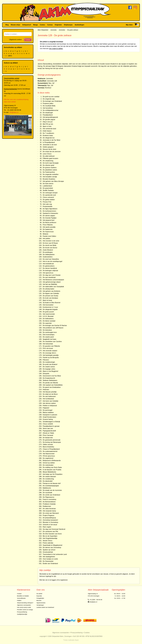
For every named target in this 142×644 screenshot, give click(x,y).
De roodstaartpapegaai (51, 486)
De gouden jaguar (49, 119)
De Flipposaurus (48, 497)
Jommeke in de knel (50, 145)
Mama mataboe (48, 412)
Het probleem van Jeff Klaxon (53, 328)
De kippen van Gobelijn (51, 293)
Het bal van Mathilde (50, 284)
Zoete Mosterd (48, 250)
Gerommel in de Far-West (52, 376)
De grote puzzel (48, 312)
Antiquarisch (27, 25)
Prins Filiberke (48, 225)
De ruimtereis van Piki (50, 531)
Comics (42, 25)
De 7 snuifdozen (48, 133)
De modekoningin (49, 362)
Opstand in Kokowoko (50, 213)
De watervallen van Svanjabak (53, 287)
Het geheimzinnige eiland (52, 282)
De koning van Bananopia (52, 442)
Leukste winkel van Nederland (45, 607)
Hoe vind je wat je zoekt (24, 607)
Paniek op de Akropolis (51, 357)
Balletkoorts (47, 488)
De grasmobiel (48, 188)
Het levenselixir (48, 305)
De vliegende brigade (50, 309)
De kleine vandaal (49, 321)
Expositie (39, 596)
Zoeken (28, 40)
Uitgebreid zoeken (15, 39)
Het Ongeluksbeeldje (50, 538)
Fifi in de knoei (48, 348)
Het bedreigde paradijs (51, 355)
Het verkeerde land (49, 129)
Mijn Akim (129, 25)
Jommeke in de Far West (51, 140)
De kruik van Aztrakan (50, 298)
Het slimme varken (49, 403)
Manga (36, 25)
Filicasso (46, 360)
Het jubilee (46, 238)
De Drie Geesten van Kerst (52, 534)
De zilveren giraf (48, 165)
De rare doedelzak (49, 277)
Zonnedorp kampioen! (50, 520)
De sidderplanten (49, 254)
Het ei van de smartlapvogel (52, 261)
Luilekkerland (47, 186)
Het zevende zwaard (50, 351)
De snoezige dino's (49, 353)
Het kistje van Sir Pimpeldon (53, 474)
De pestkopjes (48, 252)
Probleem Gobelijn (49, 504)
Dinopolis (46, 373)
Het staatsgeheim (49, 557)
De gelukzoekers (49, 266)
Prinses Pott (47, 202)
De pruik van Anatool (50, 364)
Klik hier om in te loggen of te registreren (54, 580)
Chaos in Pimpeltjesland (51, 449)
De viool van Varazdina (51, 259)
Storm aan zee (48, 428)
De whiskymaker (49, 289)
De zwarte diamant (49, 476)
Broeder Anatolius (49, 179)
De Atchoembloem (49, 502)
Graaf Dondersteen (49, 417)
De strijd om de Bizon (50, 394)
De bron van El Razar (50, 243)
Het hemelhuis (48, 108)
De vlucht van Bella (49, 245)
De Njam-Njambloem (50, 209)
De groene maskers (50, 168)
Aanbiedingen (79, 25)
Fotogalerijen (40, 598)
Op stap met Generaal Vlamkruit (54, 529)
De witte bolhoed (49, 156)
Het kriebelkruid (48, 264)
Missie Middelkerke (49, 472)
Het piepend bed (49, 220)
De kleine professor (50, 222)
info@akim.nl (14, 112)
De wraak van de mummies (52, 490)
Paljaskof (46, 408)
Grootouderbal (48, 552)
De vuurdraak (47, 493)
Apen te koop (47, 300)
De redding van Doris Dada (52, 467)
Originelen (58, 25)
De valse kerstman (49, 509)
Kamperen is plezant (50, 415)
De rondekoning (48, 479)
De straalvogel (48, 113)
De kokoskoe (47, 330)
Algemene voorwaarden (24, 605)
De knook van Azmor (50, 248)
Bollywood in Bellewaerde (52, 460)
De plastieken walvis (50, 170)
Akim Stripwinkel (43, 30)
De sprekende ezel (49, 195)
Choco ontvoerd (48, 197)
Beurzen (39, 601)
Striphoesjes (68, 25)
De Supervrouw (48, 232)
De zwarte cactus (49, 367)
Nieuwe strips (15, 25)
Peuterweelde (48, 206)
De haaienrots (48, 229)
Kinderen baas (48, 135)
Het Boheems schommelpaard (53, 280)
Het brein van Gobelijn (51, 401)
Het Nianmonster (49, 454)
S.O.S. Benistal (48, 316)
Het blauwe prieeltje (50, 392)
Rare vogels (47, 527)
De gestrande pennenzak (52, 440)
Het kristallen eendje (50, 177)
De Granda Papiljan (50, 218)
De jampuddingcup (49, 518)
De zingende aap (49, 99)
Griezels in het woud (50, 525)
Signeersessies (41, 603)
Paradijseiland (48, 115)
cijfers (10, 56)
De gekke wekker (49, 200)
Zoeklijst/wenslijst (22, 614)
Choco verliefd (48, 424)
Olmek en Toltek (48, 433)
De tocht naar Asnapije (51, 163)
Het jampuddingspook (50, 117)
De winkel (39, 594)
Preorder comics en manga (25, 610)
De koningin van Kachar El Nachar (55, 325)
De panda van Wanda (50, 383)
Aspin (77, 640)
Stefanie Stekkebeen (50, 380)
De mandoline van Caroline (52, 341)
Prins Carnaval (48, 435)
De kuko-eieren (48, 184)
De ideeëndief (48, 481)
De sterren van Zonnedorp (52, 547)
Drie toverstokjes (49, 335)
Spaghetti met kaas (49, 339)
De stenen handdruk (50, 268)
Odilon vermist (48, 444)
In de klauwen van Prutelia (52, 470)
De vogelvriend (48, 458)
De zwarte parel (48, 337)
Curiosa (50, 25)
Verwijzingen (40, 605)
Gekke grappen (48, 147)
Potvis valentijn (48, 543)
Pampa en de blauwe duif (52, 483)
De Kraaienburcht (49, 378)
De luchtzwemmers (49, 211)
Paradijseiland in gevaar (51, 426)
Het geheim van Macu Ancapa (53, 181)
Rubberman (47, 506)
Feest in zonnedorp (49, 499)
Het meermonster (49, 314)
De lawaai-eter (48, 438)
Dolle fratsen (47, 131)
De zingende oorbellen (51, 174)
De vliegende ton (49, 138)
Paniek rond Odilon (49, 236)
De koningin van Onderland (52, 101)
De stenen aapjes (49, 216)
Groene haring (48, 419)
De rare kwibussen (49, 396)
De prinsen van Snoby (50, 296)
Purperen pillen (48, 103)
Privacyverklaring (22, 612)
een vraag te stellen (56, 48)
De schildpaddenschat (50, 110)
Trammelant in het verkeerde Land (55, 554)
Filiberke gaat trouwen (50, 158)
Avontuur (48, 88)
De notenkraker (48, 465)
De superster (47, 323)
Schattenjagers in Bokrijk (51, 422)
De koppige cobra (49, 369)
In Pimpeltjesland (49, 142)
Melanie (45, 234)
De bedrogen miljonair (50, 271)
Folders (19, 601)
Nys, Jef (51, 83)
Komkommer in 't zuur (50, 307)
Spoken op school (49, 550)
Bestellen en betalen (23, 596)
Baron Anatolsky (48, 447)
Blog (7, 25)
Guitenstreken (48, 257)
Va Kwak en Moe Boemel (52, 303)
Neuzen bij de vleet (49, 149)
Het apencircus (48, 273)
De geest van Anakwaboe (52, 387)
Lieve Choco (47, 154)
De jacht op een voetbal (51, 97)
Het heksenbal (48, 344)
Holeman (46, 390)
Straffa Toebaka (48, 190)
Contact (19, 594)
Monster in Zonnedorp (50, 522)
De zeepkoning (48, 161)
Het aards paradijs (49, 227)
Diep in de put (48, 122)
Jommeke (54, 30)
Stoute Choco (48, 541)
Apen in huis (47, 126)
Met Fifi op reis (48, 124)
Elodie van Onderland (50, 563)
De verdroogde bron (50, 332)
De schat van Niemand (51, 513)
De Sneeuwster (48, 561)
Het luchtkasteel (48, 399)
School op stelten (49, 463)
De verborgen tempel (50, 193)
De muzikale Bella (49, 106)
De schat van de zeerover (52, 151)
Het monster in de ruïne (51, 241)
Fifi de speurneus (49, 456)
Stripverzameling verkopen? (25, 603)
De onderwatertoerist (50, 451)
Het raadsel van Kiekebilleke (53, 385)
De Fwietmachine (49, 172)
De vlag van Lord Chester (52, 275)
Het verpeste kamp (49, 511)
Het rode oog (47, 204)
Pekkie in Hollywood (50, 406)
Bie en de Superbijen (50, 536)
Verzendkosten (21, 598)
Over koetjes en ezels (50, 559)
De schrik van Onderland (51, 495)
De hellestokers (48, 319)
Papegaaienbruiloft (49, 431)
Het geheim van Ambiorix (51, 291)
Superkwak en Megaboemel (52, 545)
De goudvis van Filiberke (51, 346)
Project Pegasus (48, 515)
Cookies (87, 633)
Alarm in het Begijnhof (50, 371)
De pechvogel (48, 410)
